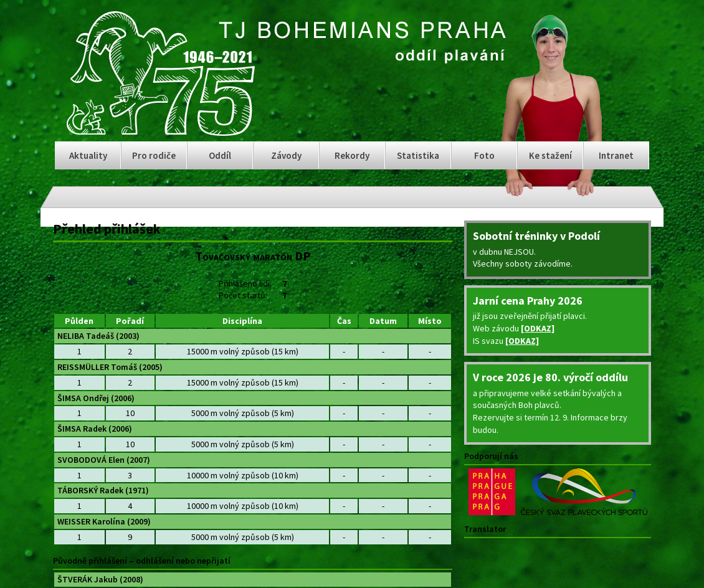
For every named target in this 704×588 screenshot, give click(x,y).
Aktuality (88, 155)
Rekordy (352, 155)
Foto (484, 155)
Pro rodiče (154, 155)
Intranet (616, 155)
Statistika (418, 155)
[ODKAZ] (538, 328)
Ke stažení (550, 155)
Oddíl (220, 155)
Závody (286, 155)
